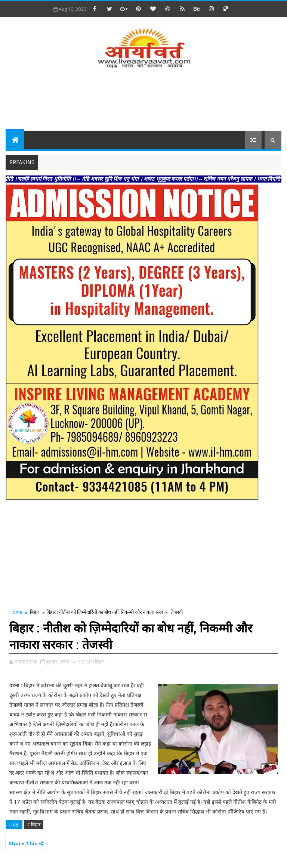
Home (16, 612)
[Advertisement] (143, 101)
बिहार (35, 612)
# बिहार (34, 824)
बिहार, (100, 662)
